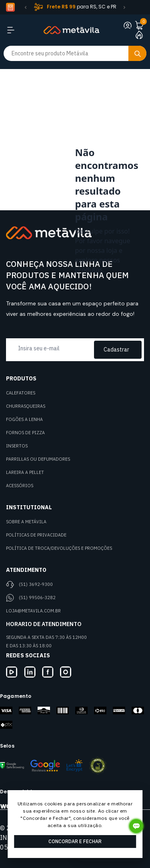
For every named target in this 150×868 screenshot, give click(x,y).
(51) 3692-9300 (36, 584)
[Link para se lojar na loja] (128, 25)
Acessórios (20, 486)
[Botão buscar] (137, 53)
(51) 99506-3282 (37, 598)
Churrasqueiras (26, 406)
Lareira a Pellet (25, 472)
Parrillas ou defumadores (38, 459)
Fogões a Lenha (24, 419)
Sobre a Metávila (26, 522)
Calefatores (21, 393)
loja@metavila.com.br (33, 611)
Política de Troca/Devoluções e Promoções (59, 548)
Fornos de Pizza (25, 433)
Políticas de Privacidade (36, 535)
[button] (26, 7)
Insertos (17, 446)
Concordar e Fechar (75, 841)
